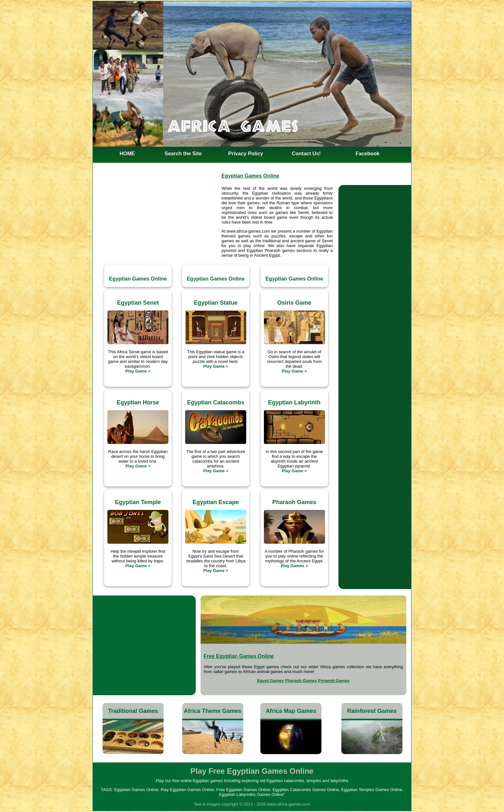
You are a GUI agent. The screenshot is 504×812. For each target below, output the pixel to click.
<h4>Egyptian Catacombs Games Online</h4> (144, 645)
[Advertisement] (157, 220)
